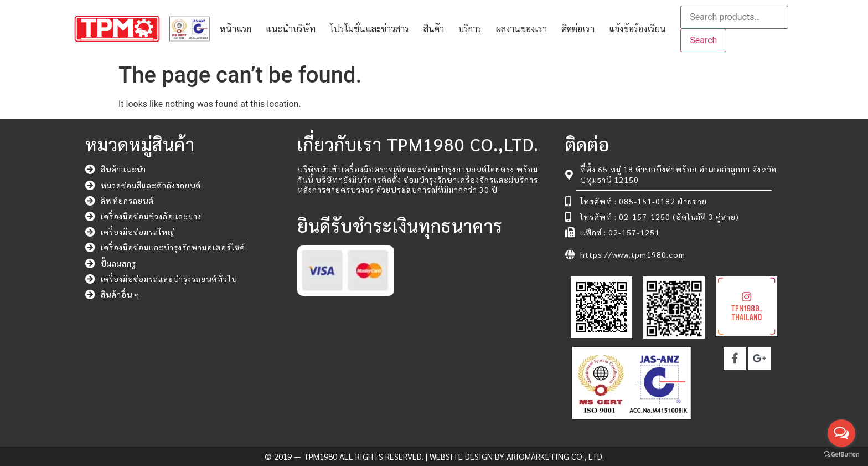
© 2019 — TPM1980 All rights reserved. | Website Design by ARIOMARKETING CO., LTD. (434, 456)
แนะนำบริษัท (291, 29)
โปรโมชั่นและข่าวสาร (370, 29)
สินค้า (434, 29)
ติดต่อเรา (578, 29)
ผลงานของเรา (521, 29)
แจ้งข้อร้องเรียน (637, 29)
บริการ (470, 29)
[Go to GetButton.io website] (841, 455)
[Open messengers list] (841, 433)
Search (703, 40)
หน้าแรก (236, 29)
